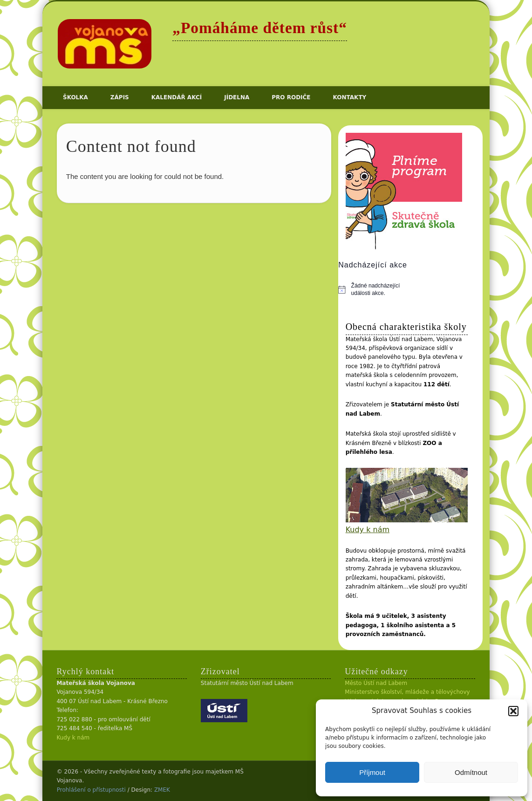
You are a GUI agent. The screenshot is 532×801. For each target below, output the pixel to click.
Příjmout (372, 772)
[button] (513, 711)
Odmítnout (471, 772)
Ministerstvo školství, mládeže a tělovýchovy (407, 692)
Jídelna (237, 97)
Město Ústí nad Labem (376, 683)
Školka (75, 97)
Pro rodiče (291, 97)
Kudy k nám (368, 530)
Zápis (120, 97)
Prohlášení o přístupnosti (91, 790)
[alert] (374, 290)
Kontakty (350, 97)
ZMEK (162, 790)
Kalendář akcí (177, 97)
